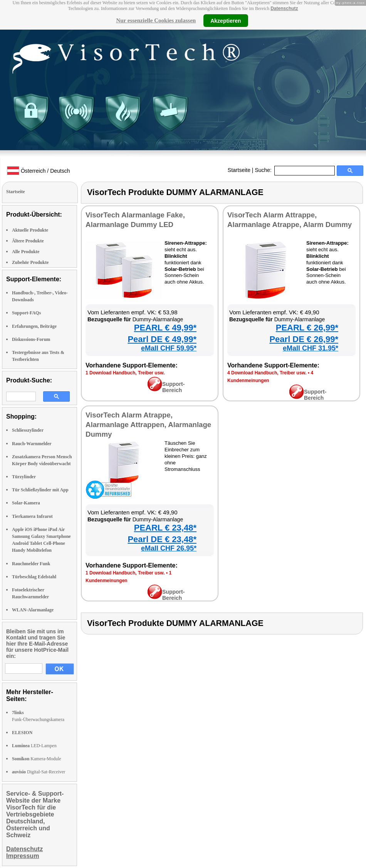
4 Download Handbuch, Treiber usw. (267, 373)
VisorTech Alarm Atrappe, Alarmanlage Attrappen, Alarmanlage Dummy (148, 425)
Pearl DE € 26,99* (304, 339)
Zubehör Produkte (30, 262)
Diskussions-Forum (31, 339)
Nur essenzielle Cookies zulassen (156, 20)
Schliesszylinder (28, 430)
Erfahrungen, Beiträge (34, 326)
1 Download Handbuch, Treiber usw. (125, 373)
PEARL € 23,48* (165, 528)
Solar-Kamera (26, 503)
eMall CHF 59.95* (169, 348)
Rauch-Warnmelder (32, 444)
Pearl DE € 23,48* (162, 539)
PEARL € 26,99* (307, 328)
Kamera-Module (37, 759)
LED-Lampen (34, 746)
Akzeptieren (226, 20)
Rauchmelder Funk (31, 564)
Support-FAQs (26, 313)
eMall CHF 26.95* (169, 548)
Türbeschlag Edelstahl (34, 577)
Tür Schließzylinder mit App (40, 490)
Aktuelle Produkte (30, 230)
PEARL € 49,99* (165, 328)
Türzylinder (24, 477)
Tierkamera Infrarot (32, 516)
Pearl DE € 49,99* (162, 339)
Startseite (239, 170)
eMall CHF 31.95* (311, 348)
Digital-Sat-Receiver (39, 772)
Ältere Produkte (28, 241)
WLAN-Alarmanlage (33, 610)
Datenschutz (284, 8)
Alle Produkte (26, 252)
